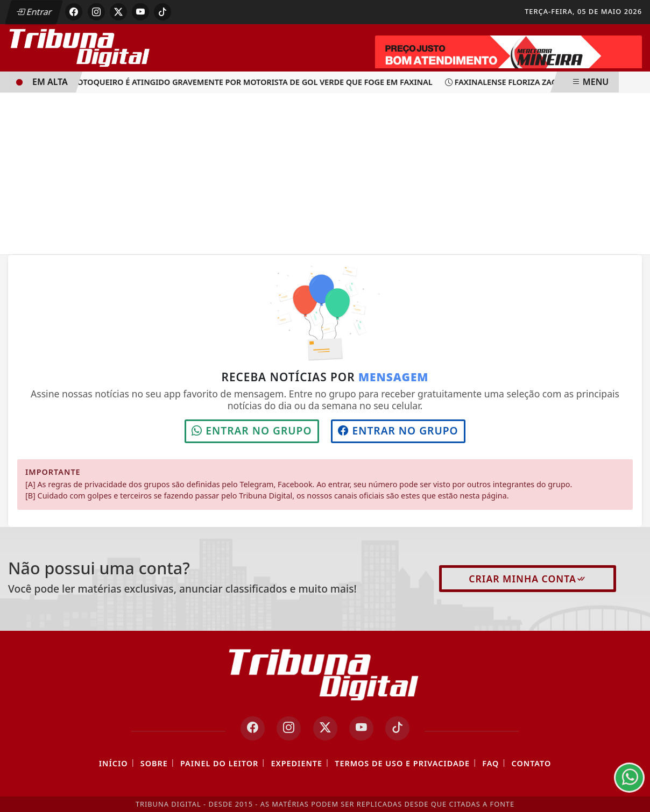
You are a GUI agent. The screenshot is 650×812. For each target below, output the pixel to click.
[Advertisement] (325, 174)
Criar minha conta (528, 579)
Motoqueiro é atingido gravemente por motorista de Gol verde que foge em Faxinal (248, 82)
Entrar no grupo (252, 430)
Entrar (34, 12)
